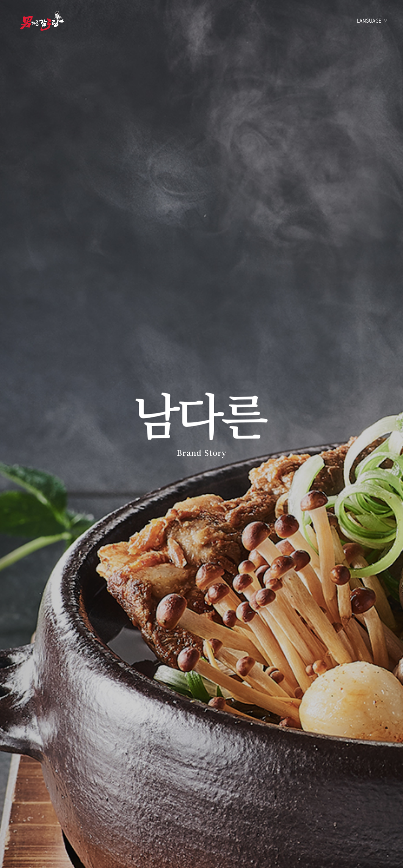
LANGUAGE (369, 20)
